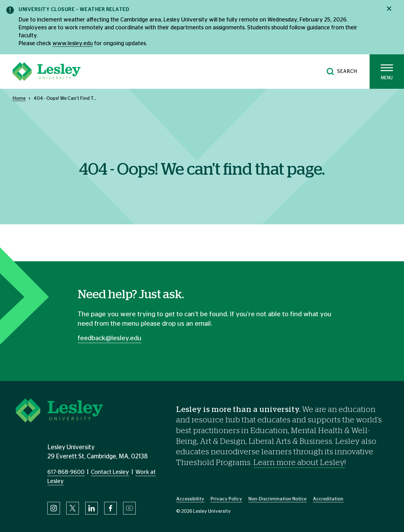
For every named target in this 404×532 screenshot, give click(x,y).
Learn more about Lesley (299, 463)
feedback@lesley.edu (110, 338)
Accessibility (190, 499)
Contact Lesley (110, 472)
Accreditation (328, 499)
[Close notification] (389, 9)
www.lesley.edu (73, 44)
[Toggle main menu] (387, 72)
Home (19, 98)
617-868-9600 (66, 472)
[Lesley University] (47, 72)
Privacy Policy (226, 499)
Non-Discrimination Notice (277, 499)
